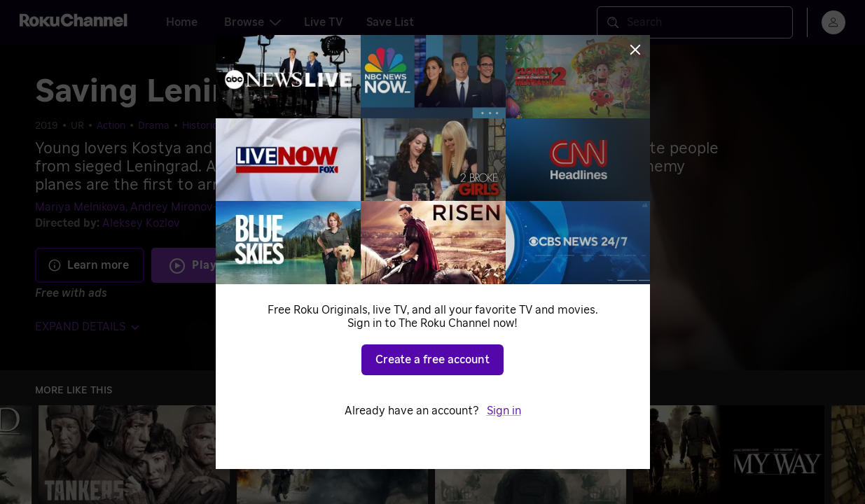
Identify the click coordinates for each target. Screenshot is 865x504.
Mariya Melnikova (80, 207)
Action (111, 126)
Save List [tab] (390, 22)
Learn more (88, 265)
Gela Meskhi (291, 207)
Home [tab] (182, 22)
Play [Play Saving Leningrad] (205, 265)
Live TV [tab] (324, 22)
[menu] (833, 22)
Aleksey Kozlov (141, 223)
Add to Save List (355, 265)
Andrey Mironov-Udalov (192, 207)
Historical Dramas (223, 126)
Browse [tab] (252, 22)
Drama (154, 126)
